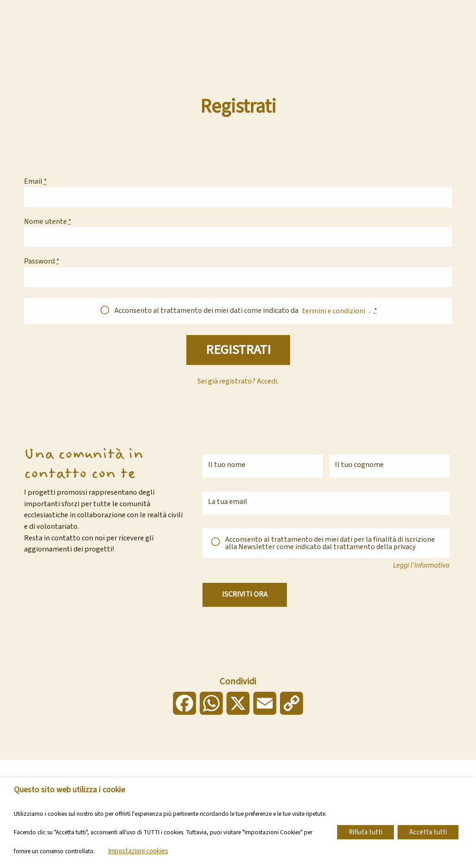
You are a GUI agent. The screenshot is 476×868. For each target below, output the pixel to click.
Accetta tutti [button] (428, 832)
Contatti (202, 8)
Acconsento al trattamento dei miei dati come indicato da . (246, 311)
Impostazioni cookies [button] (138, 851)
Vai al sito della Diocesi (254, 8)
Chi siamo (194, 26)
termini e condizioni (334, 311)
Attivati (284, 26)
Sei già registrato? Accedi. (238, 385)
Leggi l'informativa (421, 569)
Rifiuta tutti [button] (366, 832)
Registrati (238, 352)
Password (42, 262)
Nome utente (48, 222)
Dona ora (416, 18)
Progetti (241, 26)
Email (36, 182)
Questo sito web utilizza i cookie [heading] (69, 790)
